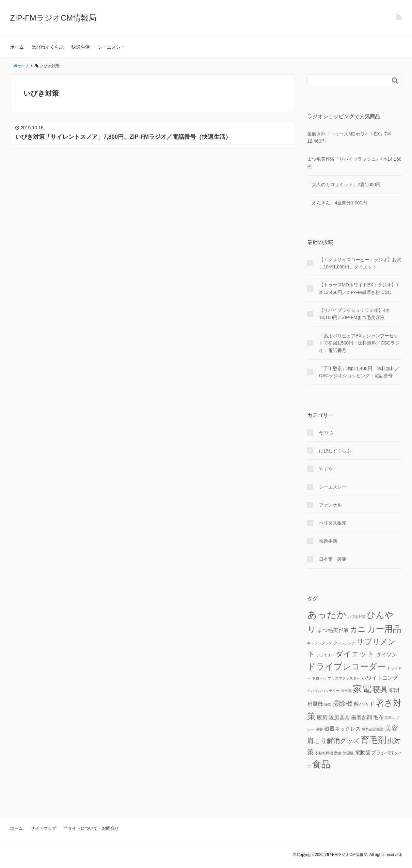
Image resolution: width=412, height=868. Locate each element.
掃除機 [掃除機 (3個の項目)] (342, 703)
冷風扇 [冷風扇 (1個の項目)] (346, 691)
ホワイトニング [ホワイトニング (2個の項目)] (380, 678)
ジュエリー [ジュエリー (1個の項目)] (325, 655)
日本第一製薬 (333, 559)
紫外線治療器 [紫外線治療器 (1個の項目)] (373, 729)
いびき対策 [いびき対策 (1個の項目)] (357, 617)
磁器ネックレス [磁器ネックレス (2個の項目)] (342, 729)
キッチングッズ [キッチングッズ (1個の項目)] (320, 643)
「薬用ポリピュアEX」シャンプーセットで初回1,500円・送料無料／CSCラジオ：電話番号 (359, 343)
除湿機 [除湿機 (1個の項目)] (348, 753)
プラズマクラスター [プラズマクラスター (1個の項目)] (344, 678)
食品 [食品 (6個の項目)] (321, 764)
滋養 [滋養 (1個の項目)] (319, 729)
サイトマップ (43, 828)
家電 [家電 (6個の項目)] (362, 689)
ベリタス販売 (333, 523)
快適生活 (81, 47)
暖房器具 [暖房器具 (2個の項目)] (339, 717)
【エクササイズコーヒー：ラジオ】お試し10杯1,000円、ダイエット (360, 263)
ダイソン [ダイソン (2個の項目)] (387, 654)
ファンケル (330, 505)
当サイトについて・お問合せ (91, 828)
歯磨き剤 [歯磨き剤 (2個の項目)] (361, 717)
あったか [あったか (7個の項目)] (327, 614)
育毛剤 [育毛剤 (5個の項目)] (373, 740)
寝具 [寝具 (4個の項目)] (380, 689)
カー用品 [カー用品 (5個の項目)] (384, 629)
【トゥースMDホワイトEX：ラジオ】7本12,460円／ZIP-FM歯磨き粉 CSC (359, 288)
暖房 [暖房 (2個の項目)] (322, 717)
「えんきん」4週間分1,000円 (337, 203)
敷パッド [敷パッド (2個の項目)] (364, 704)
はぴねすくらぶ (48, 47)
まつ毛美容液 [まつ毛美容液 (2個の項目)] (333, 630)
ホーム (17, 47)
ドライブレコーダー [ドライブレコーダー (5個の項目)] (347, 667)
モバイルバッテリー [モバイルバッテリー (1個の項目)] (323, 691)
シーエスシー (111, 47)
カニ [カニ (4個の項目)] (358, 629)
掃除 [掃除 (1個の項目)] (328, 704)
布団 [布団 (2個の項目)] (394, 690)
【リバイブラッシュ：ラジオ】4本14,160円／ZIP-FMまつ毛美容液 (355, 314)
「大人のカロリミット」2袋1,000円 (344, 185)
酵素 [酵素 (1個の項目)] (338, 753)
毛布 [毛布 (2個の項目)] (378, 717)
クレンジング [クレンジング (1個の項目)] (344, 643)
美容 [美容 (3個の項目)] (391, 728)
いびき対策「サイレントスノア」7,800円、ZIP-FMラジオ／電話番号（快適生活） (123, 137)
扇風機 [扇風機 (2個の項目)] (315, 704)
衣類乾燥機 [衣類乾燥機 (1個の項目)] (324, 753)
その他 (326, 432)
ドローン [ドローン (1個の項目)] (319, 678)
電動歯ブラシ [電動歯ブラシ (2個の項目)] (371, 752)
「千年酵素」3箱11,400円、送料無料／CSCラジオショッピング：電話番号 (359, 372)
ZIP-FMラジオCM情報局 (53, 18)
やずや (326, 469)
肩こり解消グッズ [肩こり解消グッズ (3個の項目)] (333, 741)
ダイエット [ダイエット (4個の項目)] (355, 654)
